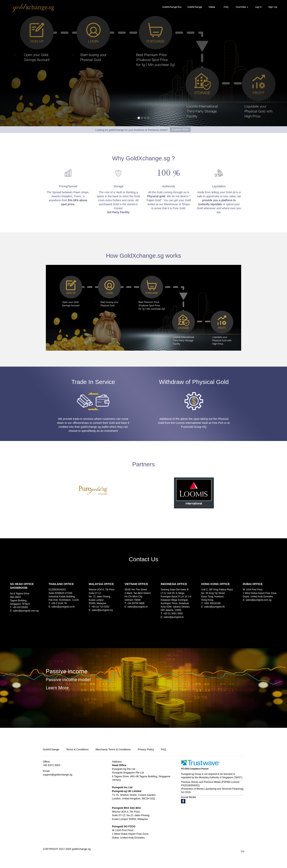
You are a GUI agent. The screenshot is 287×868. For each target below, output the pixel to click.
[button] (22, 63)
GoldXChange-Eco (172, 7)
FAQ (226, 7)
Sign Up (273, 7)
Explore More (180, 129)
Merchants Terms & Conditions (113, 749)
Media (212, 7)
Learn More (57, 688)
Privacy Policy (146, 749)
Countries (242, 7)
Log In (258, 7)
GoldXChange (195, 7)
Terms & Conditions (77, 749)
